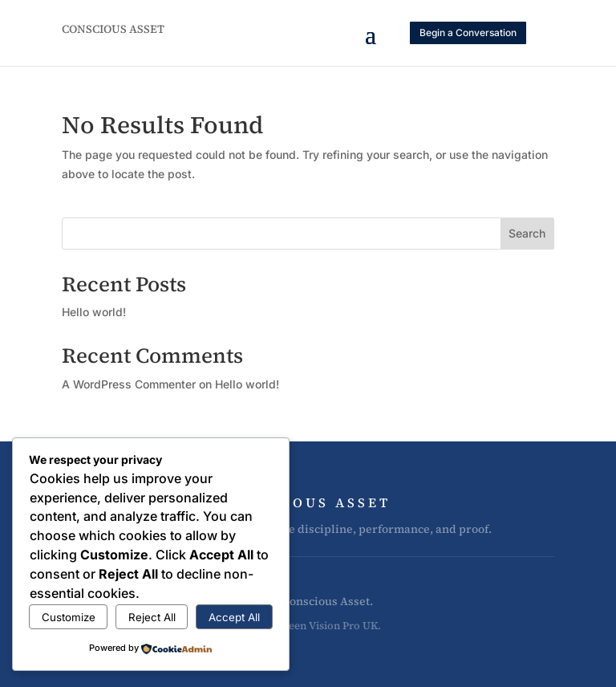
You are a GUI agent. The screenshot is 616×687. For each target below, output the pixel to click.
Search (527, 233)
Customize (69, 617)
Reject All (152, 617)
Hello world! (94, 312)
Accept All (234, 617)
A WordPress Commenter (129, 384)
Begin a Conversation (468, 33)
